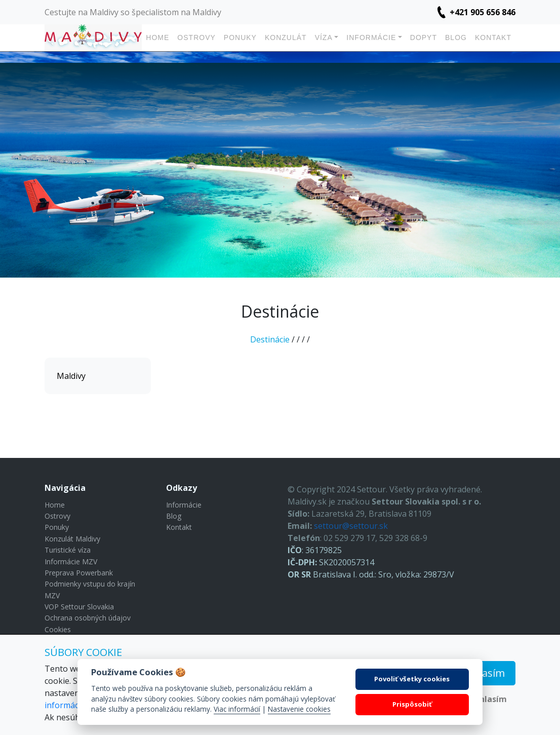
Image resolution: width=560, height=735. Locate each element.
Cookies (58, 629)
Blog (456, 37)
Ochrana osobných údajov (88, 618)
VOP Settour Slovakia (79, 607)
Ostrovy (196, 37)
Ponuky (240, 37)
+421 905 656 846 (483, 12)
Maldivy (71, 376)
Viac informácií (237, 709)
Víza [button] (324, 37)
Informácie (184, 505)
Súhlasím (483, 673)
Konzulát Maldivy (72, 539)
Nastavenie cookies (299, 709)
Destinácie (270, 339)
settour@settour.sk (351, 526)
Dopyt (424, 37)
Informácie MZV (71, 562)
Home (157, 37)
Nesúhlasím (483, 699)
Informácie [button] (371, 37)
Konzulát (286, 37)
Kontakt (493, 37)
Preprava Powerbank (79, 573)
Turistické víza (68, 550)
